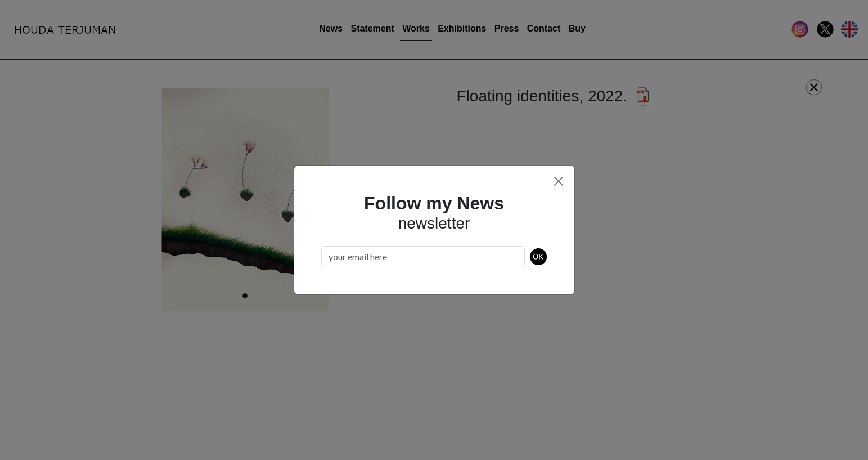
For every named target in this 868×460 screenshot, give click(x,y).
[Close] (559, 181)
